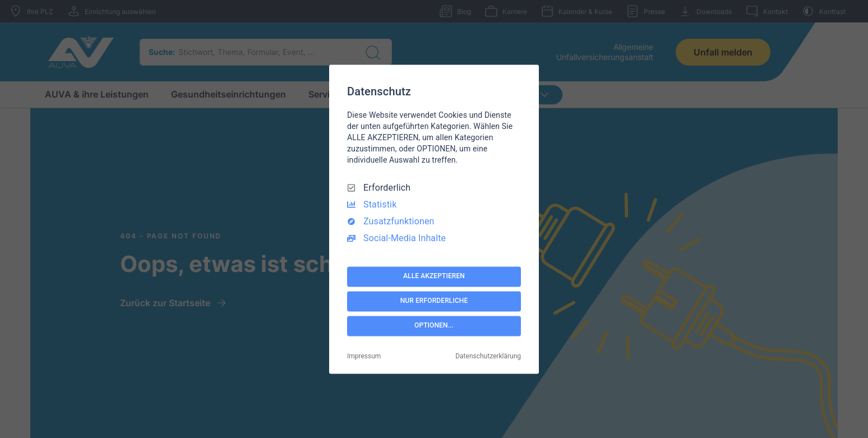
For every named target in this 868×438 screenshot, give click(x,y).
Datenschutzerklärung (488, 356)
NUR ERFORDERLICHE (434, 301)
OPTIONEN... (434, 326)
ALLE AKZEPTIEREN (434, 276)
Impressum (364, 356)
